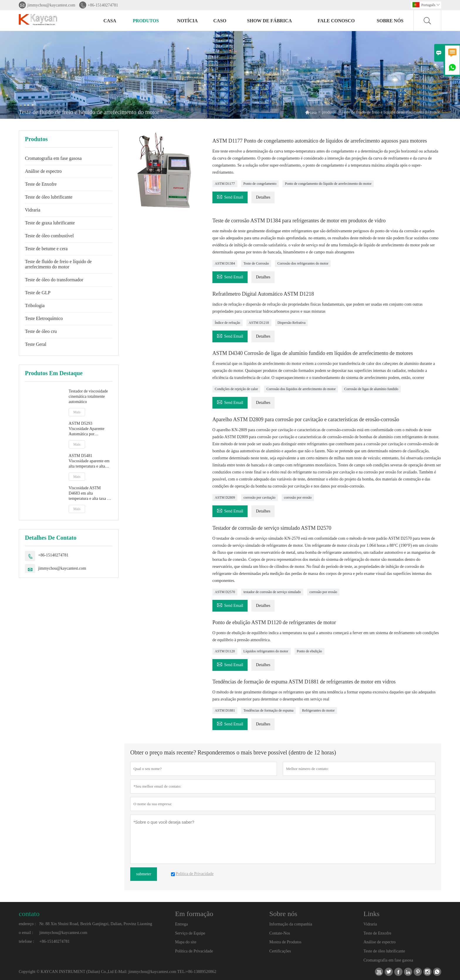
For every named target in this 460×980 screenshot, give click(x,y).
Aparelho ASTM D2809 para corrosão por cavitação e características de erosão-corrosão (306, 419)
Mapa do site (186, 942)
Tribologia (35, 305)
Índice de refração (228, 323)
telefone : (26, 941)
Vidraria (33, 210)
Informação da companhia (291, 924)
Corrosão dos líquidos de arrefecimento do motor (301, 389)
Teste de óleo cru (41, 331)
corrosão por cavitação (259, 497)
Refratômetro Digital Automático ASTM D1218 (263, 294)
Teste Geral (36, 344)
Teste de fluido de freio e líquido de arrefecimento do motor (58, 264)
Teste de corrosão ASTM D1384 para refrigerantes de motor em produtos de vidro (299, 221)
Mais (77, 412)
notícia (187, 21)
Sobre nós (390, 21)
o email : (26, 933)
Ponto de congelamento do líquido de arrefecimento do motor (328, 184)
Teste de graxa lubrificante (50, 223)
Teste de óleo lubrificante (49, 197)
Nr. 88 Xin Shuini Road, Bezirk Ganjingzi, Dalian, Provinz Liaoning (96, 924)
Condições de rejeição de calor (236, 389)
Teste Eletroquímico (44, 318)
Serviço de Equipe (190, 933)
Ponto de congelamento (260, 184)
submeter (144, 874)
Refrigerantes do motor (318, 710)
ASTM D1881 (225, 710)
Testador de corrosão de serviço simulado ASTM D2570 (272, 528)
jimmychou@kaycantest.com (51, 5)
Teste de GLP (38, 293)
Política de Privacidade (194, 951)
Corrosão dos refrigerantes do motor (303, 263)
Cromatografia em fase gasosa (53, 158)
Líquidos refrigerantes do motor (266, 651)
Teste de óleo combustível (49, 236)
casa (110, 21)
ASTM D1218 (259, 323)
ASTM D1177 (225, 184)
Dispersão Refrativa (292, 323)
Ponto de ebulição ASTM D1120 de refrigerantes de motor (274, 622)
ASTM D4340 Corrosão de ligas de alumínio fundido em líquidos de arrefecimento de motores (313, 353)
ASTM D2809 (225, 497)
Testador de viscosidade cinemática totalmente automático (88, 396)
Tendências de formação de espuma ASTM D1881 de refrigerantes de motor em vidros (304, 682)
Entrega (182, 924)
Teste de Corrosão (256, 263)
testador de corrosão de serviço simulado (272, 592)
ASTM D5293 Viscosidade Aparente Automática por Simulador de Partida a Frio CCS (87, 429)
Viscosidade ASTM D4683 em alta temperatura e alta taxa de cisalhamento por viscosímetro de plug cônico (90, 494)
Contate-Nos (280, 933)
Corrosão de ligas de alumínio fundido (371, 389)
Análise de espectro (43, 171)
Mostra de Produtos (285, 942)
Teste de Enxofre (41, 184)
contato (29, 914)
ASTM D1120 (225, 651)
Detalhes (263, 197)
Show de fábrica (269, 21)
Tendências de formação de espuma (268, 710)
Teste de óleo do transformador (54, 280)
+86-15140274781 (103, 5)
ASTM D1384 (225, 263)
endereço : (27, 924)
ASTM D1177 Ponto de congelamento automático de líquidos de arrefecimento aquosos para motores (320, 141)
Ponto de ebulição (310, 651)
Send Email (230, 196)
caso (220, 21)
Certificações (280, 951)
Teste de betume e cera (46, 249)
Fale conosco (336, 21)
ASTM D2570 (225, 592)
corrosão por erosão (298, 497)
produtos (146, 21)
